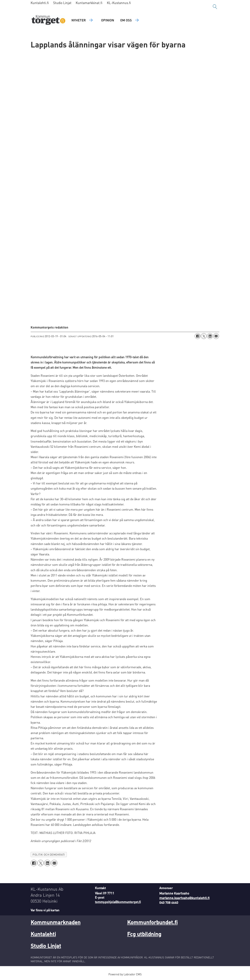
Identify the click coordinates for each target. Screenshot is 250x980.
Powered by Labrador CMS (125, 974)
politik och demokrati (49, 855)
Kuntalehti (43, 934)
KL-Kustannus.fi (119, 3)
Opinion (108, 20)
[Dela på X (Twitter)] (204, 336)
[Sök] (215, 7)
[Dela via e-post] (216, 336)
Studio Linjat (62, 3)
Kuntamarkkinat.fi (89, 3)
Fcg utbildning (144, 934)
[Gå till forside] (48, 20)
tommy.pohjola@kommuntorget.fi (118, 902)
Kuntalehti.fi (40, 3)
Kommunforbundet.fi (152, 922)
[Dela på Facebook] (198, 336)
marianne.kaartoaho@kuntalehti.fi (184, 898)
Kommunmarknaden (56, 922)
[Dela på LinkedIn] (210, 336)
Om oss (126, 20)
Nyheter (79, 20)
